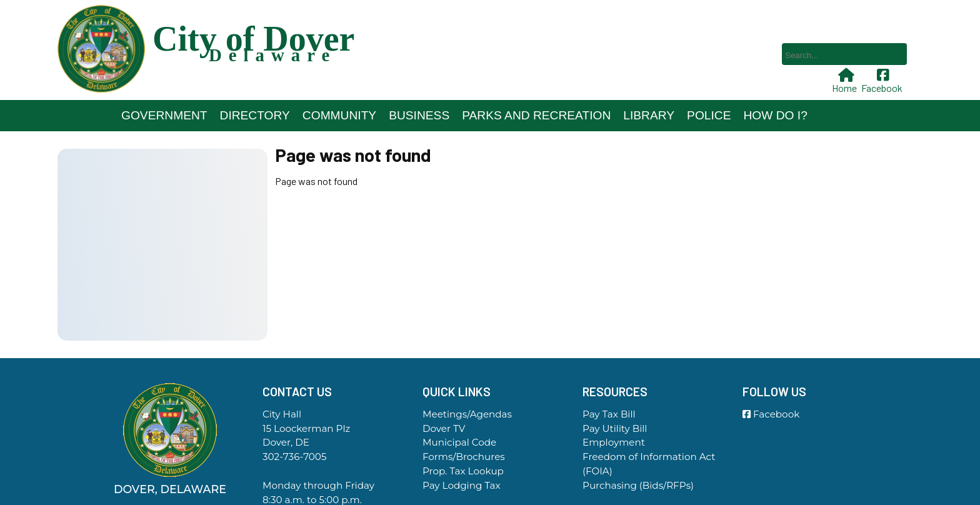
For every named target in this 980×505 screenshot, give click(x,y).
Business (419, 115)
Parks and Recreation (536, 115)
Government (164, 115)
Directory (255, 115)
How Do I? (775, 115)
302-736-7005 (294, 457)
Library (649, 115)
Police (709, 115)
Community (339, 115)
